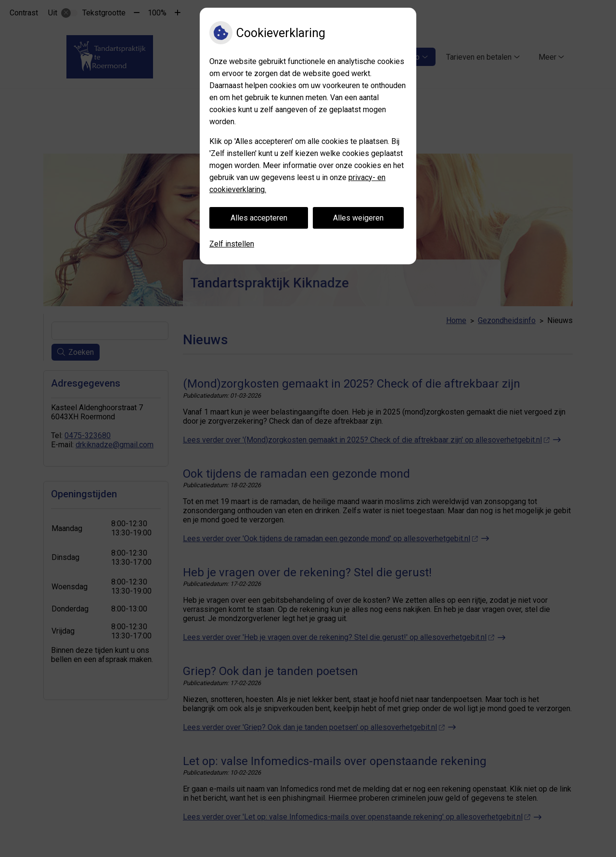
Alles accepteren (259, 218)
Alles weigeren (358, 218)
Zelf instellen (232, 244)
